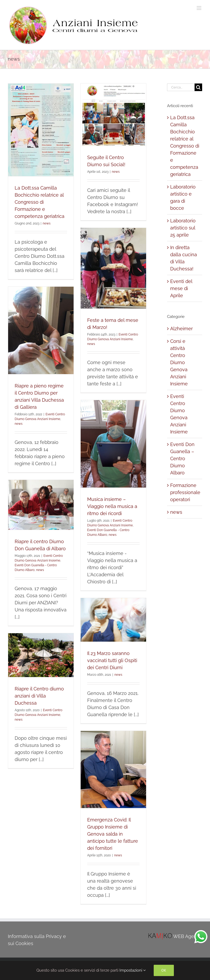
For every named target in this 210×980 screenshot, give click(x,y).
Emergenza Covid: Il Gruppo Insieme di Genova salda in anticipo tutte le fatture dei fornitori (113, 834)
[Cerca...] (181, 87)
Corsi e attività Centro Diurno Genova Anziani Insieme (179, 362)
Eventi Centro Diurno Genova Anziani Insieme (179, 414)
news (47, 223)
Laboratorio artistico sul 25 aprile (183, 228)
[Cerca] (198, 87)
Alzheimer (181, 329)
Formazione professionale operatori (185, 492)
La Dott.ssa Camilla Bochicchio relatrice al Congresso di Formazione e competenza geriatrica (40, 202)
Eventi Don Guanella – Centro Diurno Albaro (182, 458)
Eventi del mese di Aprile (181, 288)
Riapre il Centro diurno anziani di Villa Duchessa (39, 696)
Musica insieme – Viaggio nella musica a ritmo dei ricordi (112, 506)
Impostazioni (133, 970)
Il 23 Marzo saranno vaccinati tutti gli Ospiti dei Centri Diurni (112, 660)
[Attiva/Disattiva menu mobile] (199, 8)
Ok (164, 970)
